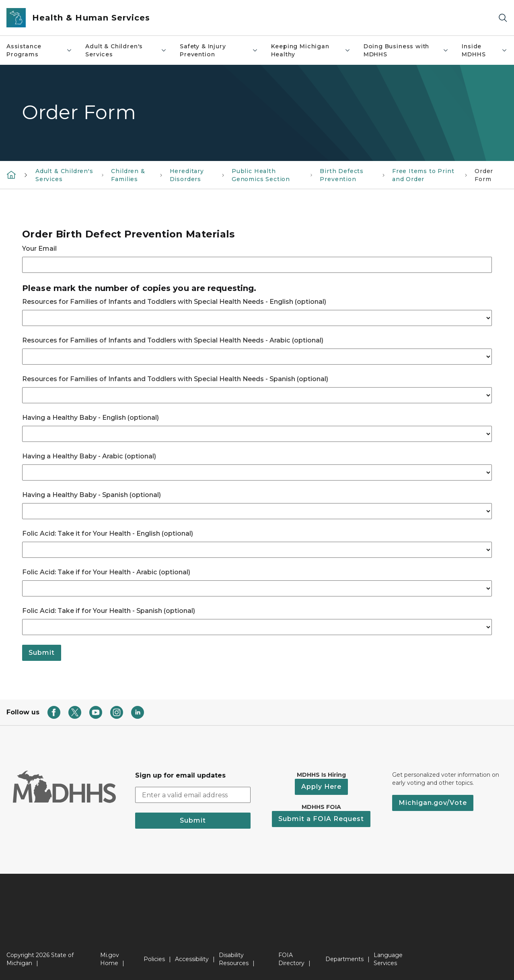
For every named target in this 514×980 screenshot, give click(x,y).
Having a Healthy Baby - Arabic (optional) (89, 456)
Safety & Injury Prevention (219, 50)
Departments (344, 959)
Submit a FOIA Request (321, 819)
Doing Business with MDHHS (406, 50)
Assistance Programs (39, 50)
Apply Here (321, 787)
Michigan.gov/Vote (433, 803)
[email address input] (193, 795)
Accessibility (192, 959)
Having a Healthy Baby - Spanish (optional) (91, 495)
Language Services (388, 959)
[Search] (503, 18)
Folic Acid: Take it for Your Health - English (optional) (108, 533)
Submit (42, 653)
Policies (154, 959)
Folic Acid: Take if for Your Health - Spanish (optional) (109, 611)
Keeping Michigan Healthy (311, 50)
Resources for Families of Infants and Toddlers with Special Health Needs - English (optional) (174, 302)
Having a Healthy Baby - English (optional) (90, 418)
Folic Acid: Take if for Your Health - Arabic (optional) (106, 572)
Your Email (39, 249)
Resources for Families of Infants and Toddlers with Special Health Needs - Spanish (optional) (175, 379)
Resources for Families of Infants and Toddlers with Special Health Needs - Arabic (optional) (173, 340)
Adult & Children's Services (126, 50)
